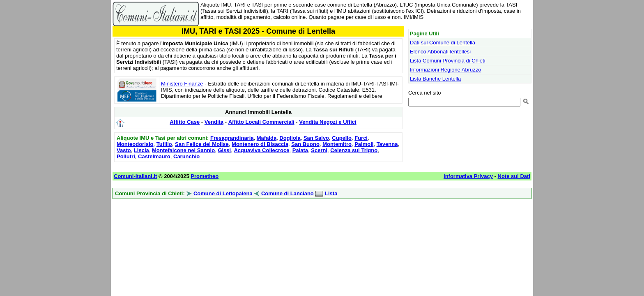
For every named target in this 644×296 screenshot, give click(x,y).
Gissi (224, 150)
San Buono (305, 144)
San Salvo (316, 138)
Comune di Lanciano (287, 193)
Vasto (124, 150)
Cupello (342, 138)
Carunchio (186, 156)
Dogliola (290, 138)
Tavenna (387, 144)
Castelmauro (154, 156)
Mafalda (267, 138)
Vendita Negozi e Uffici (328, 122)
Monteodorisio (135, 144)
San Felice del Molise (202, 144)
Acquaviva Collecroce (261, 150)
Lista (331, 193)
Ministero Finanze (182, 84)
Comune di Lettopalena (223, 193)
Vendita (214, 122)
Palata (300, 150)
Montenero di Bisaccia (260, 144)
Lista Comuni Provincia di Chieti (448, 61)
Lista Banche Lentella (435, 79)
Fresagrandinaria (232, 138)
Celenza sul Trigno (354, 150)
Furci (361, 138)
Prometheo (205, 176)
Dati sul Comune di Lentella (443, 43)
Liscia (141, 150)
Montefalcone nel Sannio (183, 150)
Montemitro (337, 144)
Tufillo (164, 144)
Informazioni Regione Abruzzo (445, 70)
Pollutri (126, 156)
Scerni (319, 150)
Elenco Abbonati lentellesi (440, 52)
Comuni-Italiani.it (135, 176)
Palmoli (364, 144)
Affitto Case (185, 122)
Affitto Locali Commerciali (261, 122)
